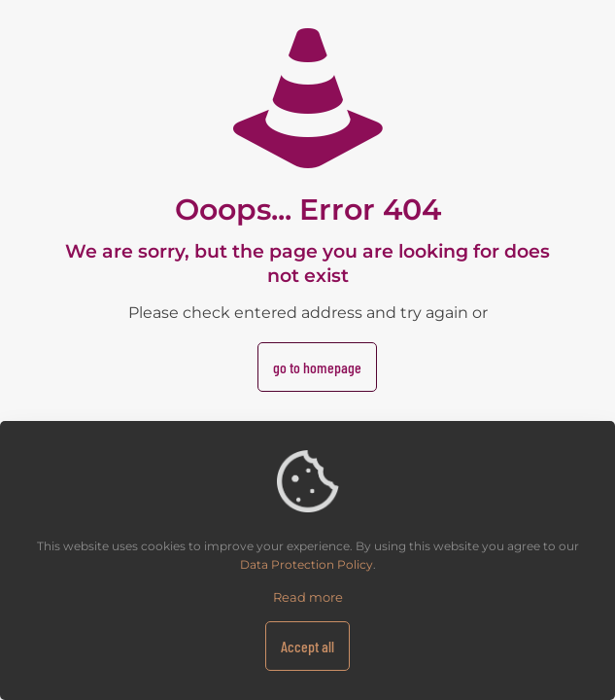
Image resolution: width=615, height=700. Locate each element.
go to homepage (317, 367)
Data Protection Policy (307, 564)
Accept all (307, 646)
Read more (308, 597)
